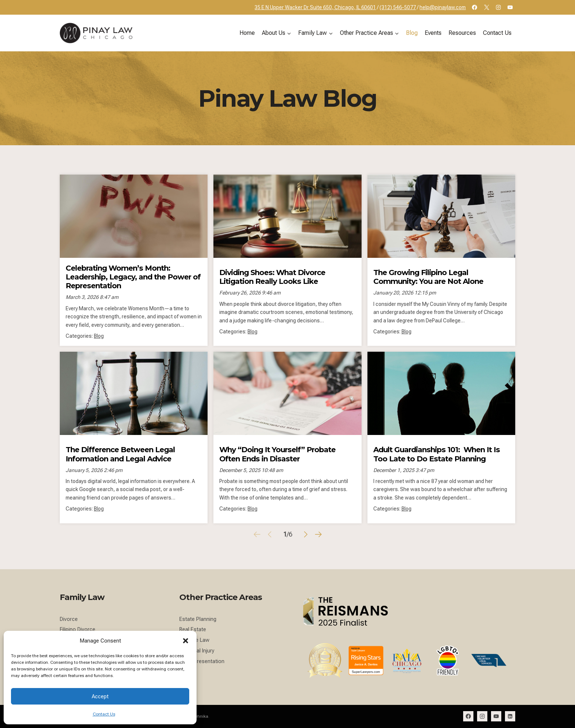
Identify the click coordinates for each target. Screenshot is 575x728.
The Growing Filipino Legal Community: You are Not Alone (428, 277)
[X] (487, 7)
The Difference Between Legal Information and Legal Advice (120, 454)
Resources (462, 33)
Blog (412, 33)
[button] (186, 641)
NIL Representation (202, 661)
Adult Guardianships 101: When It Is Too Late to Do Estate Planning (437, 454)
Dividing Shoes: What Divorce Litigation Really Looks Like (272, 277)
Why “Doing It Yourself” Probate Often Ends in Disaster (277, 454)
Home (247, 33)
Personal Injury (197, 651)
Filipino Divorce (78, 630)
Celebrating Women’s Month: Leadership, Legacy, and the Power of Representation (133, 277)
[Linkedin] (510, 716)
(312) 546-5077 (398, 7)
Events (433, 33)
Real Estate (193, 630)
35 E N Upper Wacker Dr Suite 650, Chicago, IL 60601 (315, 7)
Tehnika (201, 716)
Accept (100, 696)
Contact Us (104, 714)
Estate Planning (198, 619)
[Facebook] (475, 7)
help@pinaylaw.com (443, 7)
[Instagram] (498, 7)
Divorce (69, 619)
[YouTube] (510, 7)
